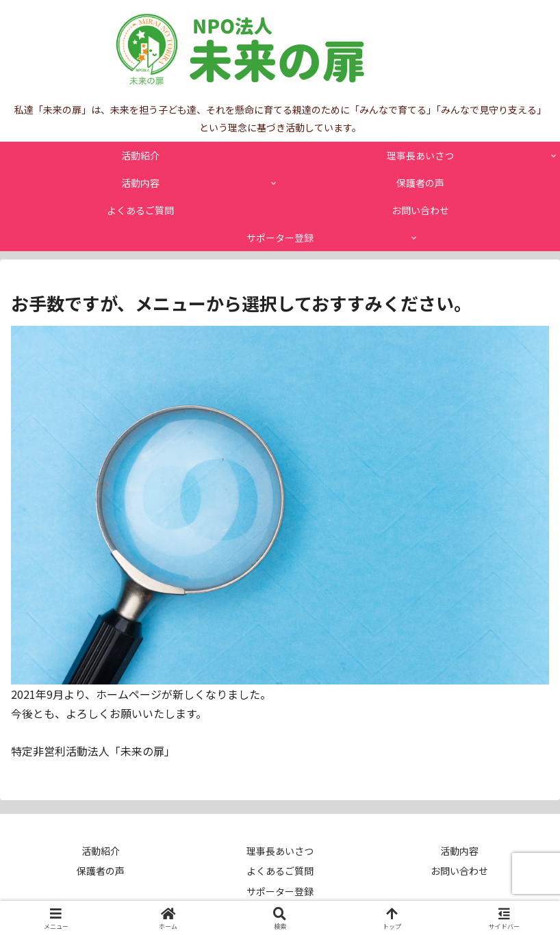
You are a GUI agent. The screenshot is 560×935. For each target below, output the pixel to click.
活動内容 (459, 851)
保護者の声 (101, 871)
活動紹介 (101, 851)
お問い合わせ (459, 871)
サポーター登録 (280, 891)
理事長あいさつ (280, 851)
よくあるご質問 (280, 871)
